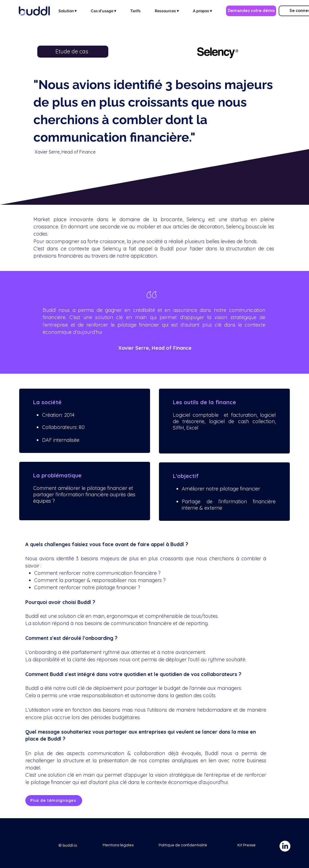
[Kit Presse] (246, 845)
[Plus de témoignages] (54, 801)
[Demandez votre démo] (251, 11)
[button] (70, 11)
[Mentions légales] (118, 845)
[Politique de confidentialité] (183, 845)
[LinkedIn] (285, 846)
